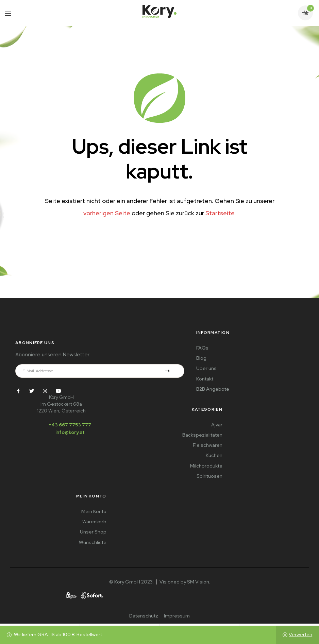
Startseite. (221, 213)
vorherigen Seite (107, 213)
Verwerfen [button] (300, 634)
